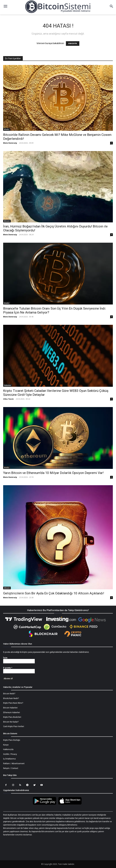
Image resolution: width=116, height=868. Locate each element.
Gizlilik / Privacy (10, 754)
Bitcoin (7, 221)
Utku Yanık (8, 399)
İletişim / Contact (11, 768)
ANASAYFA (73, 44)
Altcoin (7, 588)
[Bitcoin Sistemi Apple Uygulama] (71, 804)
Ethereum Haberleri (12, 713)
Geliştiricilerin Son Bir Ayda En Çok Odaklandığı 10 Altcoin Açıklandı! (54, 593)
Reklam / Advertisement (14, 764)
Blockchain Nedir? (11, 698)
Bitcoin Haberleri (10, 708)
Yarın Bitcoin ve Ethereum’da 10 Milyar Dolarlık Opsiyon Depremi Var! (53, 473)
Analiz (7, 129)
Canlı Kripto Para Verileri (14, 726)
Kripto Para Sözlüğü (12, 740)
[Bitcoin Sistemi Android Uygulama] (45, 804)
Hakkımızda (8, 749)
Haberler (8, 385)
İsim (5, 658)
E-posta (8, 668)
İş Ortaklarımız (9, 759)
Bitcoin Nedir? (9, 694)
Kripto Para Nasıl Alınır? (13, 703)
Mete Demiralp (10, 143)
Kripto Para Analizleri (12, 717)
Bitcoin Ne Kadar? (11, 722)
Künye (6, 745)
